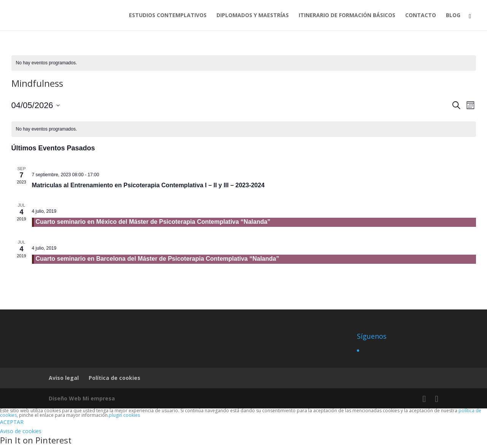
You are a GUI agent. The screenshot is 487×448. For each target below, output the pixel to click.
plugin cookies (124, 415)
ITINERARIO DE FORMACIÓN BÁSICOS (347, 16)
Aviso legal (64, 378)
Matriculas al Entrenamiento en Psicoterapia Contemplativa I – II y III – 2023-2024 (148, 185)
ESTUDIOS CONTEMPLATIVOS (168, 16)
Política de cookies (115, 378)
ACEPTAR (12, 422)
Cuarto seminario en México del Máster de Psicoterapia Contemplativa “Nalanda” (153, 222)
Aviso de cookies (21, 431)
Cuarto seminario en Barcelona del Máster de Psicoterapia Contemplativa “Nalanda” (158, 259)
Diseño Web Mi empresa (82, 398)
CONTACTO (421, 16)
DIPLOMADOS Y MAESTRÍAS (253, 16)
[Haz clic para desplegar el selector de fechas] (36, 105)
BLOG (453, 16)
